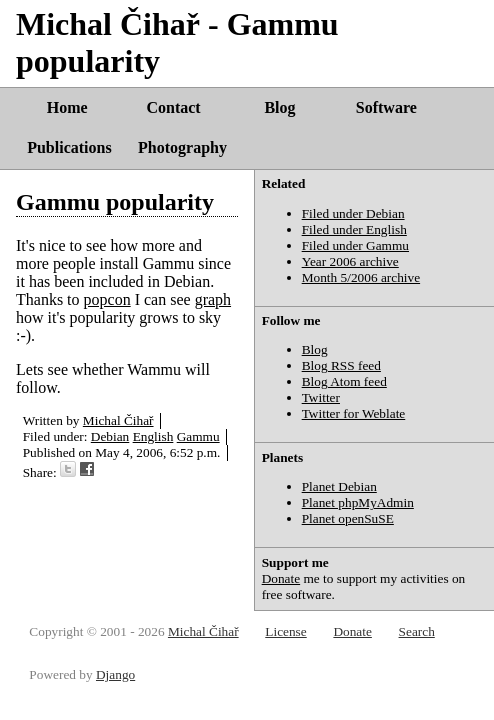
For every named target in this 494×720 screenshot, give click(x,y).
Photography (182, 147)
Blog (279, 107)
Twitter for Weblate (354, 413)
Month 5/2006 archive (361, 277)
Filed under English (354, 229)
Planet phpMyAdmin (358, 502)
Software (386, 107)
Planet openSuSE (348, 518)
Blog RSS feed (341, 365)
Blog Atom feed (344, 381)
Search (417, 631)
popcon (107, 299)
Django (115, 674)
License (285, 631)
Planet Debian (339, 486)
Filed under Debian (353, 213)
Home (67, 107)
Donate (281, 578)
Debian (110, 436)
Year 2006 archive (350, 261)
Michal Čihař (118, 420)
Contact (173, 107)
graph (213, 299)
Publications (69, 147)
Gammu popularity (115, 202)
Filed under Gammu (355, 245)
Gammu (198, 436)
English (153, 436)
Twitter (321, 397)
